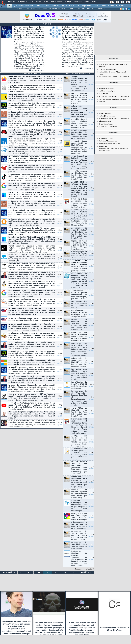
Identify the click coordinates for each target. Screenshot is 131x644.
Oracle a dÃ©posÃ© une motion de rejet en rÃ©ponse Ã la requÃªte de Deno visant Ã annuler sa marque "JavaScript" (32, 97)
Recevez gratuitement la (111, 65)
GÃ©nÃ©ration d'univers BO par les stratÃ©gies (79, 314)
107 (66, 573)
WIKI (89, 9)
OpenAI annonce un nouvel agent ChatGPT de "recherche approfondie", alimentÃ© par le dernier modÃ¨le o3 (32, 397)
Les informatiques (107, 91)
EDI (78, 6)
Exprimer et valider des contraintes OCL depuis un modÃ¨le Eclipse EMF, (79, 245)
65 (60, 275)
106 (56, 573)
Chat (46, 2)
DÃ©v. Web (70, 6)
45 (92, 254)
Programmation (87, 6)
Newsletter (56, 2)
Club (94, 2)
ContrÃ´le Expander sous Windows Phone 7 (79, 214)
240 (60, 266)
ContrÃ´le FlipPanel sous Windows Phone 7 (79, 123)
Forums (11, 2)
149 (60, 257)
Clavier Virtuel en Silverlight (79, 412)
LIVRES (44, 9)
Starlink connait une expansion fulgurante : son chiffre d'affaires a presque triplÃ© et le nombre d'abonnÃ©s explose (32, 249)
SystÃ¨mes (120, 6)
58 (60, 378)
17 (60, 97)
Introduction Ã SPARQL (79, 536)
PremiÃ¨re (9, 573)
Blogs (38, 2)
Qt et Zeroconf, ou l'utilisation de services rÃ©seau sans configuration (79, 162)
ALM (48, 6)
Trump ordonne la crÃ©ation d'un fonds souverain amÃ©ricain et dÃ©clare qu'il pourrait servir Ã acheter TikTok (32, 345)
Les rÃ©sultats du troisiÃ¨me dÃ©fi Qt (79, 385)
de (108, 141)
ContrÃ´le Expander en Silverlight (79, 175)
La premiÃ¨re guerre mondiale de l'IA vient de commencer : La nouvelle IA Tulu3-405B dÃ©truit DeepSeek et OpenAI (32, 370)
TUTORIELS (20, 9)
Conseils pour (108, 127)
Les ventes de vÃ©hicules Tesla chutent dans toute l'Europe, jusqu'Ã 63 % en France (32, 267)
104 (38, 573)
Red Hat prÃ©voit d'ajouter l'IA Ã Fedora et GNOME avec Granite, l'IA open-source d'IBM (32, 133)
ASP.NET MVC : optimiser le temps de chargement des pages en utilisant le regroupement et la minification (79, 189)
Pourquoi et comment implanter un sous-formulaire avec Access (79, 494)
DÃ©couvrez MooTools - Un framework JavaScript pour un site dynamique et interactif (79, 558)
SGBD (97, 6)
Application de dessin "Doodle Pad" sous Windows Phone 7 (79, 266)
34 (60, 293)
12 (92, 98)
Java (62, 6)
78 (60, 387)
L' (102, 102)
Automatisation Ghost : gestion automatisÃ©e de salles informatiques (79, 295)
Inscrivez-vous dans (114, 77)
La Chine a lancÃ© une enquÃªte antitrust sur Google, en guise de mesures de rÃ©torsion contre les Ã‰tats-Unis (32, 169)
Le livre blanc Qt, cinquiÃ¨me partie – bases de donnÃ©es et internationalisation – (79, 398)
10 (60, 396)
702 (60, 177)
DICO (94, 9)
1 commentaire (87, 68)
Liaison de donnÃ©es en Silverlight (79, 325)
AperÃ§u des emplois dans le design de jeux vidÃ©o (79, 441)
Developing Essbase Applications (79, 203)
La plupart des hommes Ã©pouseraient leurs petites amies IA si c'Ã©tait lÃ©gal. (32, 388)
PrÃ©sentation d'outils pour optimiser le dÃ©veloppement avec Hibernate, (79, 112)
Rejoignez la (107, 69)
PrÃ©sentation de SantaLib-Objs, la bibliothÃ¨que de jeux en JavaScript (79, 362)
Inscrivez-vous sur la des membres (113, 99)
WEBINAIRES (35, 9)
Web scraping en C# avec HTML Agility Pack (79, 255)
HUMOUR (102, 9)
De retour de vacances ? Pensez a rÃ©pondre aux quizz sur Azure (79, 281)
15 (60, 79)
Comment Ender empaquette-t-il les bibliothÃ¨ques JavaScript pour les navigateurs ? (79, 147)
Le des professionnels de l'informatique (114, 96)
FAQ (31, 2)
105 (47, 573)
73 (60, 186)
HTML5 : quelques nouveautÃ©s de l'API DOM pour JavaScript (79, 134)
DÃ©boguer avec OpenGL (79, 223)
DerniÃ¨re (85, 573)
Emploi (68, 2)
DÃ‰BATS (81, 9)
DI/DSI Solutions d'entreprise (23, 6)
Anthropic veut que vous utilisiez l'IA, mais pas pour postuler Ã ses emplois (32, 115)
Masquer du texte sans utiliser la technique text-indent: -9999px (79, 350)
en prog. (105, 121)
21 (92, 516)
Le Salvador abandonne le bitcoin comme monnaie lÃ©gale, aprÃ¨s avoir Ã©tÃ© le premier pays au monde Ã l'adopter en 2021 (32, 222)
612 (60, 195)
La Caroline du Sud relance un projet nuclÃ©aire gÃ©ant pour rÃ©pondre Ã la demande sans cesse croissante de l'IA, (32, 160)
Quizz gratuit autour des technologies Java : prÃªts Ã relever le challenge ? (79, 517)
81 (60, 123)
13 (92, 304)
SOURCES (72, 9)
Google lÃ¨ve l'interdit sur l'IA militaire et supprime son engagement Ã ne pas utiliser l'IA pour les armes (32, 187)
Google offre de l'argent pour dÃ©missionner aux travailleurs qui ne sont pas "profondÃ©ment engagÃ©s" (32, 294)
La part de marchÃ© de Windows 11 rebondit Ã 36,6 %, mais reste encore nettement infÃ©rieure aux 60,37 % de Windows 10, (32, 240)
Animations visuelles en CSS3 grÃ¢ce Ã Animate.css (79, 454)
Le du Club (106, 138)
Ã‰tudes (77, 2)
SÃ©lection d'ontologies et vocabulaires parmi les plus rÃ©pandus (79, 506)
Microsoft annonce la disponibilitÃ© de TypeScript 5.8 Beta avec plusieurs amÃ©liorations (32, 142)
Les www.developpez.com (110, 144)
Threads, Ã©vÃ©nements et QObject (79, 84)
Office (104, 6)
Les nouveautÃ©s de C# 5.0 (79, 305)
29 (92, 493)
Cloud (38, 6)
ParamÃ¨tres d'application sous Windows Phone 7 (79, 482)
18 (60, 221)
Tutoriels (22, 2)
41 (60, 423)
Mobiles (111, 6)
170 (60, 159)
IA (43, 6)
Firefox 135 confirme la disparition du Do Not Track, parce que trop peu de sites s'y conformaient (32, 80)
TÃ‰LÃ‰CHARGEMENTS (58, 9)
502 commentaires (37, 70)
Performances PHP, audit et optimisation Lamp (79, 426)
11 (92, 362)
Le (101, 94)
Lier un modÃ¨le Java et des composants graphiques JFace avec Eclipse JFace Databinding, (79, 468)
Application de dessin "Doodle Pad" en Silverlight (79, 233)
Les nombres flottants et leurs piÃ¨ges (79, 99)
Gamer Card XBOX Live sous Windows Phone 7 (79, 337)
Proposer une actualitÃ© (84, 569)
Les (106, 88)
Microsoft (55, 6)
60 (92, 384)
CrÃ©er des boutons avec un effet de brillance (79, 526)
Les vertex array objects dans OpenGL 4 (79, 374)
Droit (87, 2)
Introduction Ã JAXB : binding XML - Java (79, 546)
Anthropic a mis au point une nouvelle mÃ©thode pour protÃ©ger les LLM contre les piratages (32, 205)
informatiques (106, 124)
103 (29, 573)
